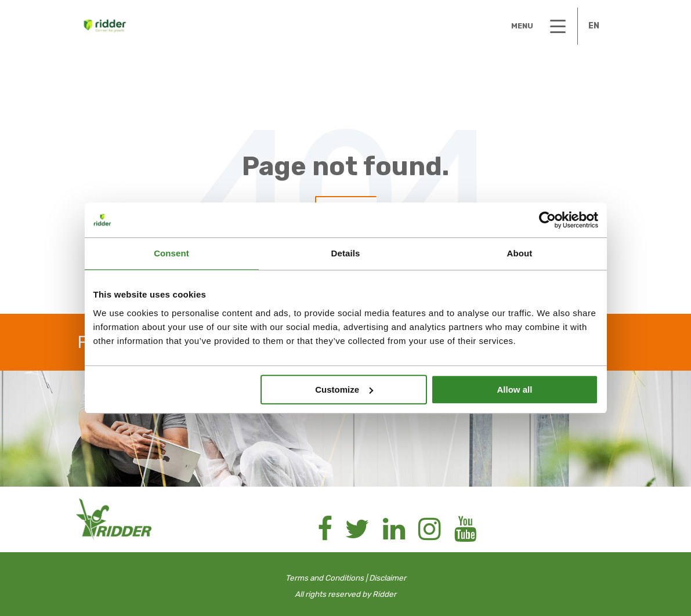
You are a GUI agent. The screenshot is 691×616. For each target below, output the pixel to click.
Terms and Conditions (325, 578)
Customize (344, 389)
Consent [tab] (171, 253)
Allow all (515, 389)
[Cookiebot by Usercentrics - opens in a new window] (547, 220)
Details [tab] (346, 253)
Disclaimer (388, 578)
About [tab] (520, 253)
